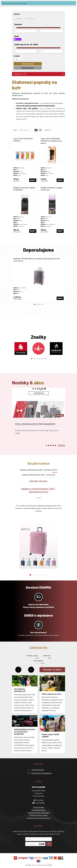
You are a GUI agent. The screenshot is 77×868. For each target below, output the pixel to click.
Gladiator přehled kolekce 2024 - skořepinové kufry (39, 470)
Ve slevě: (47, 130)
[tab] (62, 445)
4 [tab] (43, 304)
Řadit (15, 130)
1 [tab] (34, 304)
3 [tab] (40, 304)
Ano (16, 59)
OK (49, 844)
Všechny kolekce (39, 481)
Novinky (47, 656)
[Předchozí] (31, 670)
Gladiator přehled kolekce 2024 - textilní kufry (39, 475)
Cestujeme (38, 661)
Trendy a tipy (32, 656)
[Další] (18, 670)
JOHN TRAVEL (28, 18)
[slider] (16, 28)
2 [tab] (37, 304)
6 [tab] (45, 359)
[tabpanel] (38, 279)
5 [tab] (43, 359)
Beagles (18, 18)
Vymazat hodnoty (28, 68)
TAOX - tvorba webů (39, 865)
